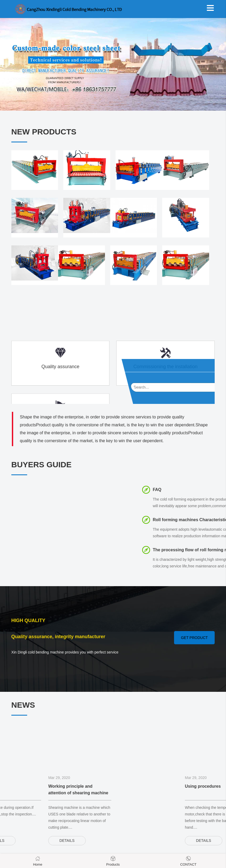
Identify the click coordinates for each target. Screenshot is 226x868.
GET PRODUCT (194, 638)
